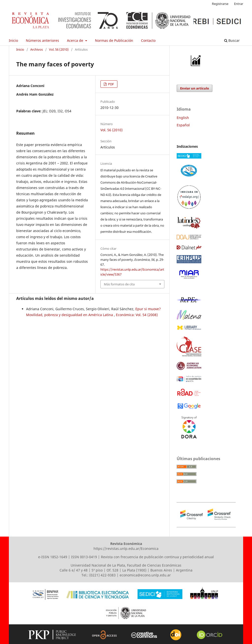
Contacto (148, 40)
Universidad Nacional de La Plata (98, 565)
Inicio (13, 40)
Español (183, 125)
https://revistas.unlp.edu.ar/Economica (126, 549)
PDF (111, 84)
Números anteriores (42, 40)
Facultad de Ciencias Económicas (154, 565)
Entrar (239, 4)
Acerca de (76, 40)
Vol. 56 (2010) (59, 49)
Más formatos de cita (119, 284)
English (183, 118)
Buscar (232, 40)
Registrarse (220, 4)
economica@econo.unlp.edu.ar (145, 575)
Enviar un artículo (195, 88)
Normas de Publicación (114, 40)
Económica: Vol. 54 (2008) (137, 315)
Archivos (37, 49)
